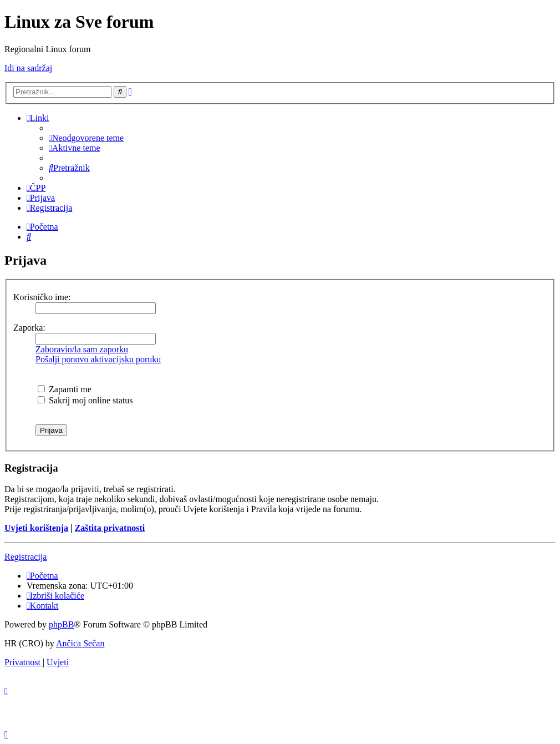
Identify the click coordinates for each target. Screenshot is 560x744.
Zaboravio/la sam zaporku (82, 349)
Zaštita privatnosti (110, 528)
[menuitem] (86, 138)
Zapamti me (65, 389)
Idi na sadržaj (28, 68)
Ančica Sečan (80, 643)
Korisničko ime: (42, 297)
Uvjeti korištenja (36, 528)
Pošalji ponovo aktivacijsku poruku (98, 359)
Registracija (26, 557)
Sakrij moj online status (85, 400)
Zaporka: (29, 328)
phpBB (61, 624)
